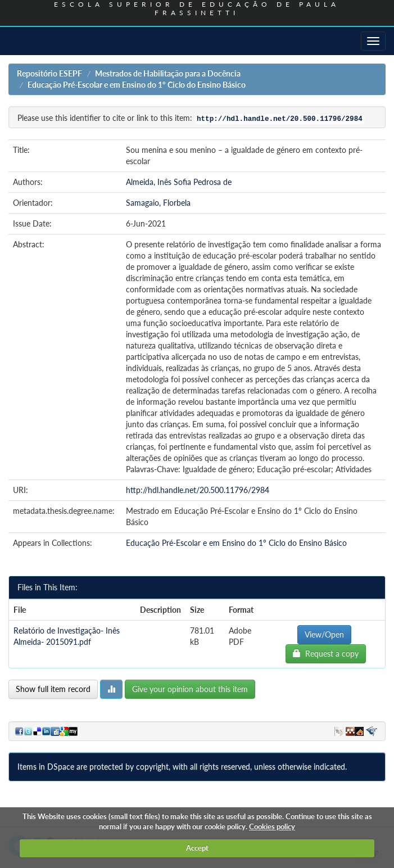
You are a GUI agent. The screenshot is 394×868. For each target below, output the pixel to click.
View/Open (324, 634)
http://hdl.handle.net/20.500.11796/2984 (198, 490)
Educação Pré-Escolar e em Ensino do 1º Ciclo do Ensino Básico (137, 85)
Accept (197, 848)
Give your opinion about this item (190, 689)
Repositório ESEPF (49, 73)
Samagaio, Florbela (158, 203)
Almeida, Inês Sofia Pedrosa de (179, 182)
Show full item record (53, 689)
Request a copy (326, 654)
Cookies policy (272, 826)
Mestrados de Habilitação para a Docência (168, 73)
